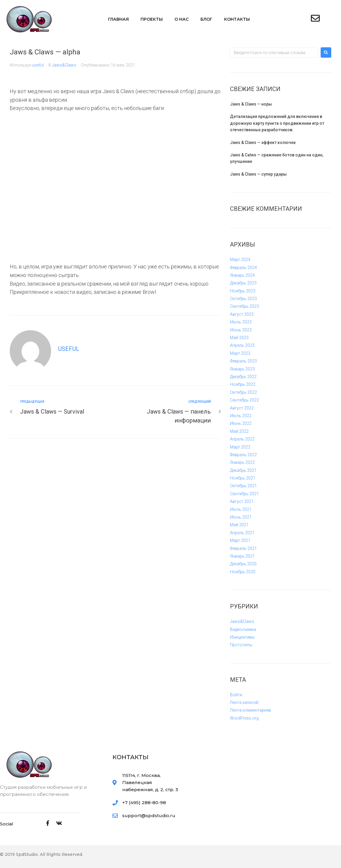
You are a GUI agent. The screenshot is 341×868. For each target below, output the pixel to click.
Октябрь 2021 (243, 486)
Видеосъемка (243, 629)
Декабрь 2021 (243, 470)
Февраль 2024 (243, 268)
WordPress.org (244, 718)
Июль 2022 (241, 416)
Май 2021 (239, 525)
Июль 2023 (241, 322)
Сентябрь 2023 (244, 306)
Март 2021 (240, 540)
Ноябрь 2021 (243, 478)
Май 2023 (239, 338)
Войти (236, 695)
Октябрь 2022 (243, 392)
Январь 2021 (242, 556)
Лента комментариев (251, 710)
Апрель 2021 (242, 533)
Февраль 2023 (243, 361)
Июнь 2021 (241, 517)
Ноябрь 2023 (243, 291)
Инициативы (242, 637)
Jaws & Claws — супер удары (258, 174)
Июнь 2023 (241, 330)
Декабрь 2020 (243, 564)
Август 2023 (242, 314)
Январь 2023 (242, 369)
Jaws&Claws (64, 65)
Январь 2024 (242, 275)
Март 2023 (240, 353)
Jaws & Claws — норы (251, 104)
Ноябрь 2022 (243, 384)
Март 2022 (240, 447)
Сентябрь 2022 (244, 400)
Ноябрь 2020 (243, 572)
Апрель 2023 (242, 345)
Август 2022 (242, 408)
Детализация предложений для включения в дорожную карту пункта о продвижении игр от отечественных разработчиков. (277, 123)
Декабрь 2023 (243, 283)
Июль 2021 (241, 509)
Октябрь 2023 (243, 299)
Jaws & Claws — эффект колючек (263, 142)
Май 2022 (239, 431)
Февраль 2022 (243, 455)
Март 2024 (240, 260)
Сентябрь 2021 (244, 494)
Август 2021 (242, 501)
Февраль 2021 (243, 548)
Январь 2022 (242, 462)
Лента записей (244, 702)
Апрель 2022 (242, 439)
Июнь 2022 (241, 423)
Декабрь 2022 (243, 377)
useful (38, 65)
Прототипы (241, 645)
